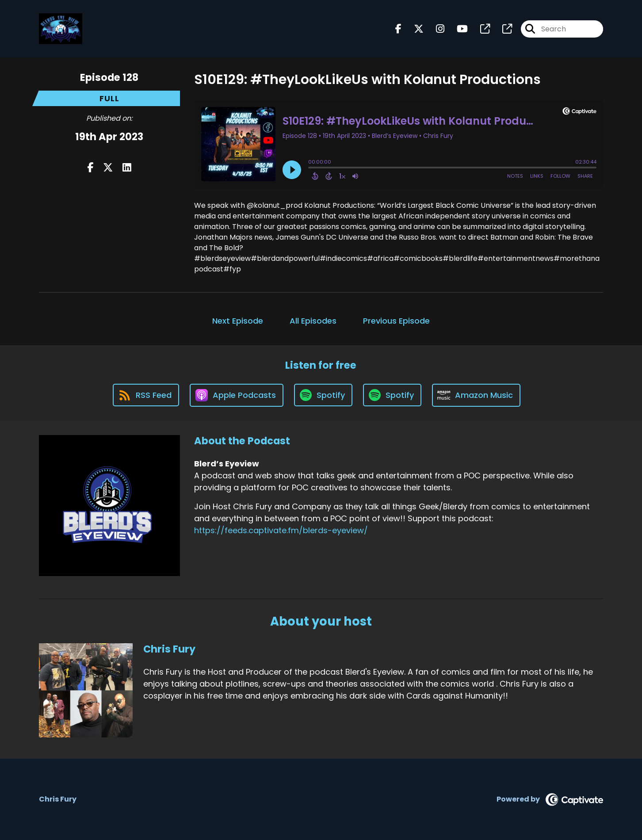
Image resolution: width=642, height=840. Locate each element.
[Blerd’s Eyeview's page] (480, 29)
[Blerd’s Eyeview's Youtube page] (457, 29)
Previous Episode (396, 321)
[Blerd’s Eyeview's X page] (413, 29)
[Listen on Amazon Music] (476, 395)
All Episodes (313, 321)
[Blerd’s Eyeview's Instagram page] (435, 29)
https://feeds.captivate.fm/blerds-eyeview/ (281, 530)
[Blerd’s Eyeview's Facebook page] (398, 29)
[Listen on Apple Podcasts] (237, 395)
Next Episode (238, 321)
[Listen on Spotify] (323, 395)
